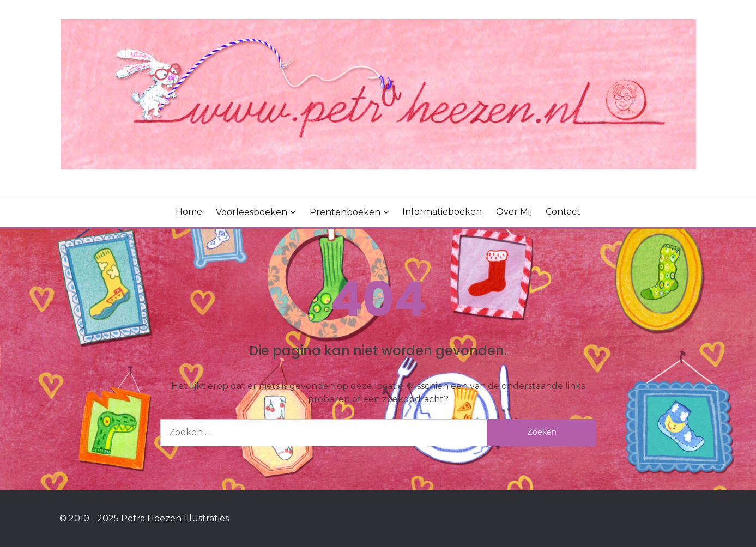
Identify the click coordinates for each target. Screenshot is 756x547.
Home (189, 212)
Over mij (514, 212)
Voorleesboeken (252, 212)
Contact (563, 212)
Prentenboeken (345, 212)
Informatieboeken (442, 212)
